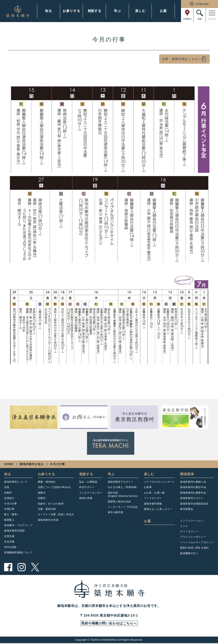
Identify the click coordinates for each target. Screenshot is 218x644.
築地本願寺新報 (153, 504)
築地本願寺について (16, 482)
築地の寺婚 (86, 498)
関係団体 (187, 474)
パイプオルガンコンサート (159, 482)
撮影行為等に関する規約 (194, 548)
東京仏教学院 (116, 512)
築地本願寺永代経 (48, 520)
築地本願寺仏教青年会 (193, 493)
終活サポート (87, 487)
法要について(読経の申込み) (54, 487)
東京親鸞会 (187, 509)
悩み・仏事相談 (88, 482)
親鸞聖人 (9, 520)
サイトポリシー (189, 531)
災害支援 (9, 536)
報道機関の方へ (189, 553)
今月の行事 (11, 504)
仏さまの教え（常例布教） (123, 487)
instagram (22, 567)
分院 (7, 487)
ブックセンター (153, 498)
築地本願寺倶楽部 (14, 531)
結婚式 (42, 498)
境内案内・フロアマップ (18, 525)
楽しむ (140, 11)
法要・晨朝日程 (47, 509)
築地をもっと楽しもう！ (158, 509)
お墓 (163, 11)
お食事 (148, 487)
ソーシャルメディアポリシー (197, 542)
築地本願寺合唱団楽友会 (194, 504)
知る (49, 11)
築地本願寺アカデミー (121, 482)
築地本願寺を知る (32, 464)
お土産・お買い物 (154, 493)
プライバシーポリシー (193, 537)
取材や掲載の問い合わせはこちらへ (109, 624)
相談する (95, 11)
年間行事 (9, 509)
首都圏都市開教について (18, 553)
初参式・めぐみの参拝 (51, 504)
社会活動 (9, 542)
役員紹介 (9, 498)
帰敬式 (42, 493)
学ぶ (117, 11)
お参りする (71, 11)
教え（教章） (12, 514)
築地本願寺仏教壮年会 (193, 487)
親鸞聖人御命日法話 (119, 502)
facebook (8, 567)
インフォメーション (192, 521)
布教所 (8, 493)
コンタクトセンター (91, 493)
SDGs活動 (10, 547)
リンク (184, 526)
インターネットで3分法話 (123, 507)
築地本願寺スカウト (192, 498)
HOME (9, 464)
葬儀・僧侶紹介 (47, 482)
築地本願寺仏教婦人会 (193, 482)
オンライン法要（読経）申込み (56, 514)
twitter (35, 567)
